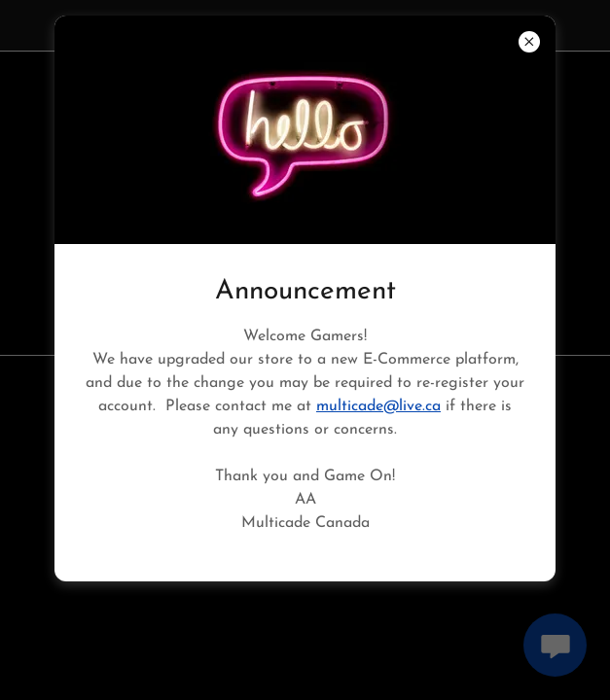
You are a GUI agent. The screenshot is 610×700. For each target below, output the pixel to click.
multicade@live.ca (378, 406)
